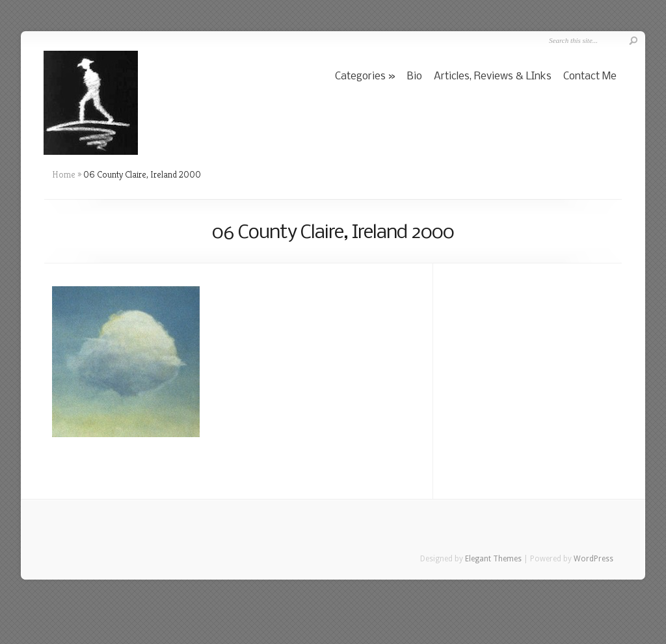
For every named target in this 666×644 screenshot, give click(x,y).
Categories (360, 76)
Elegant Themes (493, 559)
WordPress (593, 559)
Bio (415, 76)
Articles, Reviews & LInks (493, 76)
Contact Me (590, 76)
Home (64, 174)
